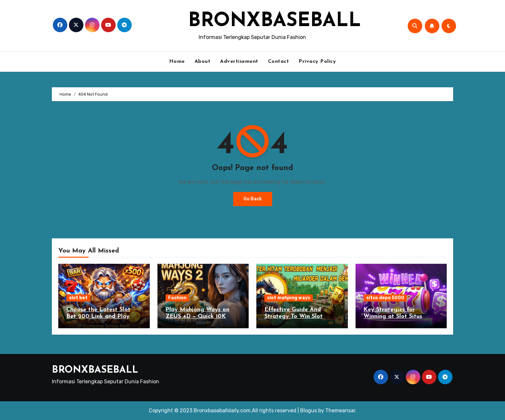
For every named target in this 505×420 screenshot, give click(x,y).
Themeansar (340, 410)
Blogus (309, 410)
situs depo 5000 (385, 298)
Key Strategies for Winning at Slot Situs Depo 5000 (393, 317)
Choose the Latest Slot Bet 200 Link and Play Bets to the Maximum (98, 317)
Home (177, 62)
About (203, 62)
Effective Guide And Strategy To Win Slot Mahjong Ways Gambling (299, 317)
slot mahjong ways (289, 298)
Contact (279, 62)
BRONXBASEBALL (275, 21)
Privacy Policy (317, 62)
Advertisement (239, 62)
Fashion (177, 298)
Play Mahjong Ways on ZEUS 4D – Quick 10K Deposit (197, 317)
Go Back (253, 199)
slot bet (78, 298)
